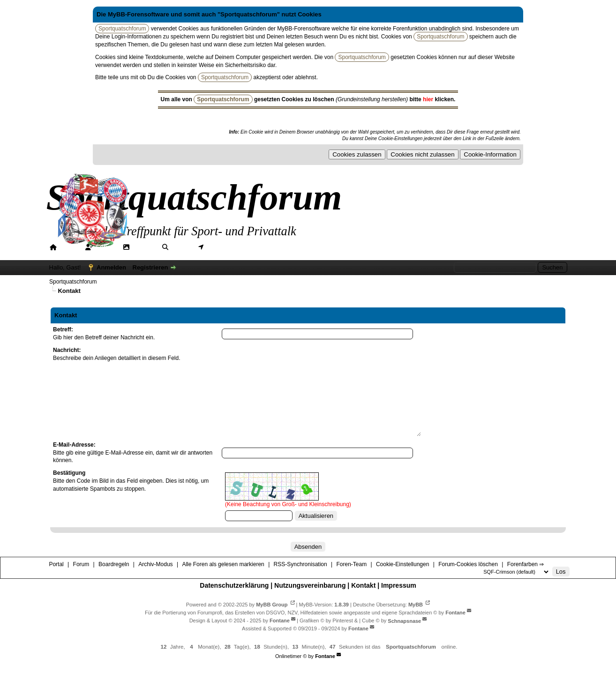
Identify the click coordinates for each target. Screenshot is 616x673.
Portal (69, 247)
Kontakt (363, 585)
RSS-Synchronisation (300, 564)
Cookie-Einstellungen (402, 564)
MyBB (416, 605)
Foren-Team (351, 564)
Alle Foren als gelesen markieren (223, 564)
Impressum (399, 585)
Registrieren (150, 267)
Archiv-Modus (155, 564)
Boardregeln (114, 564)
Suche (181, 247)
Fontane (455, 613)
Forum (105, 247)
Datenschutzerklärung (234, 585)
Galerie (143, 247)
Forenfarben (358, 247)
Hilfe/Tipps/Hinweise (292, 247)
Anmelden (111, 267)
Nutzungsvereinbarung (310, 585)
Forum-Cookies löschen (468, 564)
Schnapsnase (404, 621)
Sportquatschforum (73, 282)
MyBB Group (272, 605)
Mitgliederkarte (228, 247)
